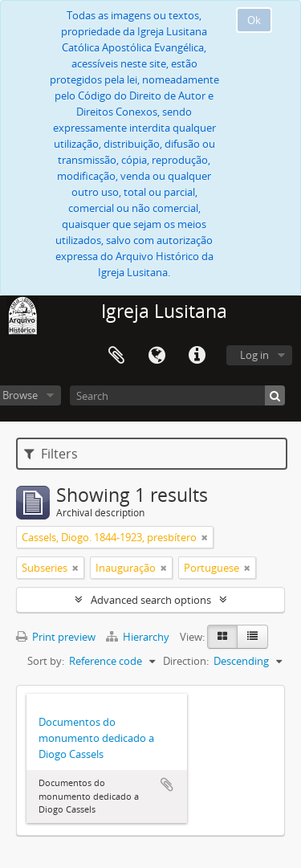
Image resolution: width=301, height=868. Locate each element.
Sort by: (46, 661)
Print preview (56, 637)
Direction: (186, 661)
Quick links (197, 356)
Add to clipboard (167, 784)
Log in (254, 355)
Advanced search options (151, 600)
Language (157, 356)
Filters (51, 454)
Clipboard (116, 356)
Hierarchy (139, 637)
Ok (254, 20)
